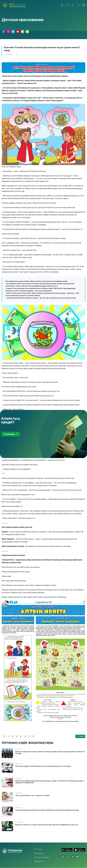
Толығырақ (11, 434)
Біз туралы (38, 849)
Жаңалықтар (39, 853)
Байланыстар (39, 861)
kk (62, 5)
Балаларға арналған (42, 857)
